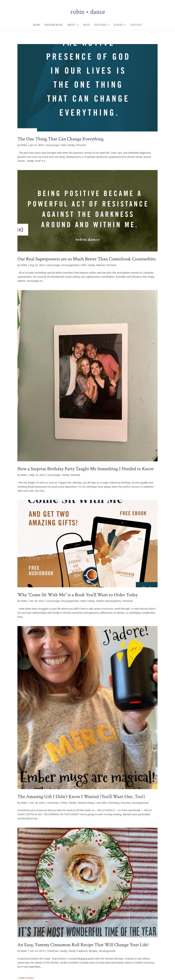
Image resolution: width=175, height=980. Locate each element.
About (71, 25)
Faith (63, 145)
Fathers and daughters (109, 601)
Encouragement (70, 265)
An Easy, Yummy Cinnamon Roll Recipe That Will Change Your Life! (83, 945)
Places (118, 25)
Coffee (64, 803)
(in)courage (53, 145)
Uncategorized (140, 803)
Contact (136, 25)
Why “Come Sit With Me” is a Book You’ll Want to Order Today (78, 595)
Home (36, 25)
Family (71, 145)
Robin (24, 145)
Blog (87, 25)
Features (100, 25)
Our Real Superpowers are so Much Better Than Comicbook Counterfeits (87, 259)
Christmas (53, 803)
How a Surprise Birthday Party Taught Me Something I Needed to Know (86, 469)
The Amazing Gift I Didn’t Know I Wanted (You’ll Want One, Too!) (81, 797)
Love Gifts (101, 803)
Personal (81, 145)
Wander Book (53, 25)
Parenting (114, 803)
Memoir (101, 265)
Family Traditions (78, 951)
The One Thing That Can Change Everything (60, 139)
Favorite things (86, 803)
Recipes (93, 951)
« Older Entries (26, 978)
